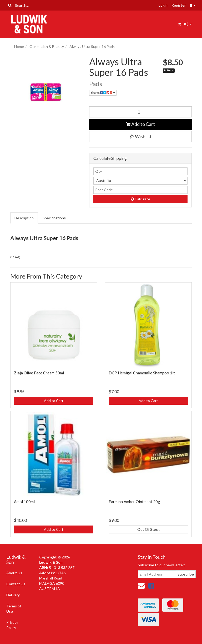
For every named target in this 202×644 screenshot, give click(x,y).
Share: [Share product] (103, 93)
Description (24, 218)
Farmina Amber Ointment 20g (134, 502)
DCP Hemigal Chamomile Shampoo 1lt (142, 373)
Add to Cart (140, 124)
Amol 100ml (24, 502)
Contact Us (16, 584)
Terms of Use (14, 609)
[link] (151, 586)
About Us (14, 573)
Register (179, 5)
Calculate (140, 199)
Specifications (54, 218)
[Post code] (140, 190)
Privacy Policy (12, 625)
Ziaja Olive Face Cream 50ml (39, 373)
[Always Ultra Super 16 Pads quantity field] (140, 112)
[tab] (24, 218)
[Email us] (141, 586)
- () (185, 24)
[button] (140, 137)
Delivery (13, 595)
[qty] (140, 171)
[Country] (140, 181)
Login (163, 5)
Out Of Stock (148, 529)
